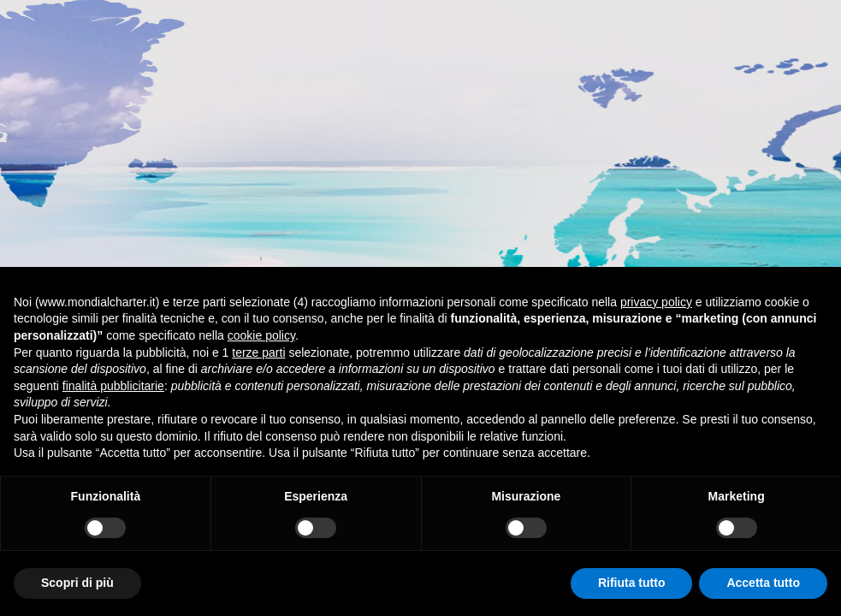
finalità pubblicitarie (113, 386)
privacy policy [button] (656, 302)
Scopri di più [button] (77, 583)
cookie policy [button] (261, 335)
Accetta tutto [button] (763, 583)
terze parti (258, 352)
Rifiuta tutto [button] (632, 583)
